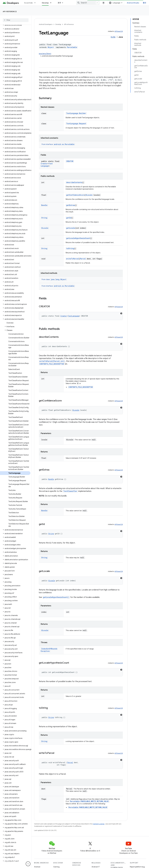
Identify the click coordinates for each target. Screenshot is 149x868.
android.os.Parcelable (64, 144)
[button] (15, 42)
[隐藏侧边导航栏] (28, 864)
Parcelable (72, 47)
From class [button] (54, 279)
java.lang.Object (45, 54)
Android (37, 864)
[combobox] (110, 3)
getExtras (71, 205)
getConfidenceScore (75, 195)
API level (6, 45)
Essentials (29, 3)
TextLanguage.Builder (76, 113)
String (44, 218)
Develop (58, 24)
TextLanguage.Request (76, 124)
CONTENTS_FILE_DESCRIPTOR (52, 364)
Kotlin (113, 37)
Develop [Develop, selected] (65, 3)
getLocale (71, 228)
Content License (99, 822)
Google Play (83, 3)
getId (69, 218)
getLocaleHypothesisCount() (56, 597)
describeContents (74, 182)
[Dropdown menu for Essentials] (36, 3)
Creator (44, 164)
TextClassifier (70, 491)
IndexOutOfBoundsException (54, 649)
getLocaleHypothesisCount (78, 238)
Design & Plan (47, 3)
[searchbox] (16, 20)
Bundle (44, 205)
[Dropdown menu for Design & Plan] (56, 3)
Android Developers (46, 24)
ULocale (89, 195)
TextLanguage (47, 166)
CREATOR (70, 161)
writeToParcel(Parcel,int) (52, 361)
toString (70, 248)
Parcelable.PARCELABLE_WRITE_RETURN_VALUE (89, 799)
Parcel (83, 259)
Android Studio (138, 3)
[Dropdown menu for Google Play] (91, 3)
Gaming (56, 864)
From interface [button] (58, 144)
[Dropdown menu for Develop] (72, 3)
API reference (10, 12)
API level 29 (119, 31)
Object (51, 47)
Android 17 (96, 864)
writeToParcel (73, 259)
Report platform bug (137, 864)
